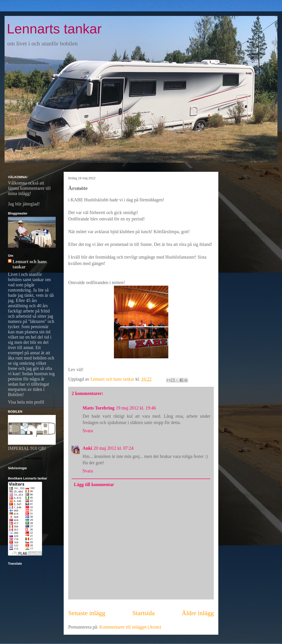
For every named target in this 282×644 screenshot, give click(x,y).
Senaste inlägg (87, 613)
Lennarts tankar (54, 29)
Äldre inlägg (198, 613)
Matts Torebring (98, 408)
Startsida (144, 613)
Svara (88, 431)
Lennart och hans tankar (30, 264)
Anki (87, 448)
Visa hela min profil (26, 402)
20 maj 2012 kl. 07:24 (113, 448)
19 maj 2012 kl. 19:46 (136, 408)
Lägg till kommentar (94, 484)
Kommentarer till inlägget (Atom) (130, 627)
